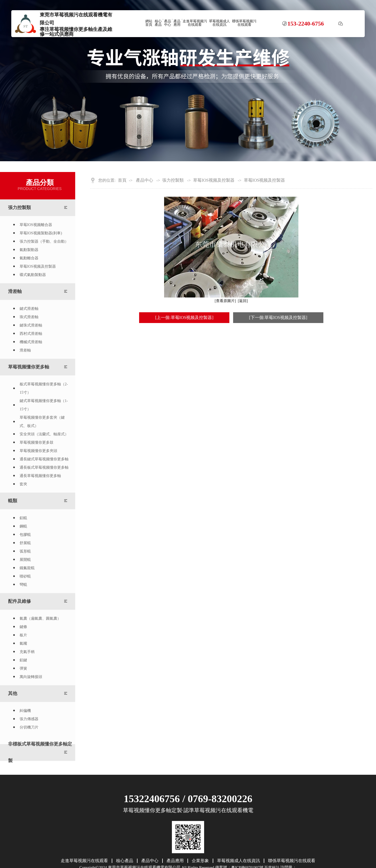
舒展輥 (25, 543)
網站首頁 (149, 23)
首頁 (122, 180)
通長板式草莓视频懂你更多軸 (44, 467)
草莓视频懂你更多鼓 (37, 442)
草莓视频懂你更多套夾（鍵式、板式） (42, 422)
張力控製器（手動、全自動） (44, 241)
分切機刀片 (29, 727)
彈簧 (23, 668)
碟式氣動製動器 (33, 275)
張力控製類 (19, 208)
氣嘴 (23, 643)
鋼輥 (23, 526)
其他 (13, 693)
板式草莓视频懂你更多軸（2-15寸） (44, 388)
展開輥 (25, 560)
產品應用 (177, 23)
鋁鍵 (23, 660)
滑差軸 (15, 291)
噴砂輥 (25, 576)
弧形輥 (25, 551)
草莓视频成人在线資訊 (219, 23)
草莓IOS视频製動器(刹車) (41, 233)
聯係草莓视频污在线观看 (244, 23)
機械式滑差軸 (31, 342)
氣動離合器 (29, 258)
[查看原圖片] (225, 301)
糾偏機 (25, 711)
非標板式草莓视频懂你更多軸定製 (40, 752)
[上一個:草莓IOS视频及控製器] (184, 318)
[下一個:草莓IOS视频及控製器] (278, 318)
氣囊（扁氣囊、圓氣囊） (40, 618)
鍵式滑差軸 (29, 309)
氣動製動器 (29, 250)
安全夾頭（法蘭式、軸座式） (44, 434)
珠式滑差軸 (29, 317)
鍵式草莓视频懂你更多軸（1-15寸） (44, 405)
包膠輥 (25, 535)
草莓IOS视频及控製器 (38, 266)
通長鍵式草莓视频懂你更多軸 (44, 459)
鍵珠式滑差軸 (31, 325)
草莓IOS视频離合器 (36, 225)
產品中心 (168, 23)
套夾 (23, 484)
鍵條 (23, 627)
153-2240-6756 (306, 24)
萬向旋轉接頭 (31, 677)
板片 (23, 635)
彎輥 (23, 585)
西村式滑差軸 (31, 334)
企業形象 (200, 861)
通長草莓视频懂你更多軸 (40, 476)
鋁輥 (23, 518)
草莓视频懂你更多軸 (29, 367)
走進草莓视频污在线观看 (195, 23)
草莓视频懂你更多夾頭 (38, 451)
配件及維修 (19, 601)
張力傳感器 (29, 719)
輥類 (13, 501)
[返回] (243, 301)
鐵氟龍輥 (27, 568)
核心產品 (158, 23)
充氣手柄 (27, 652)
